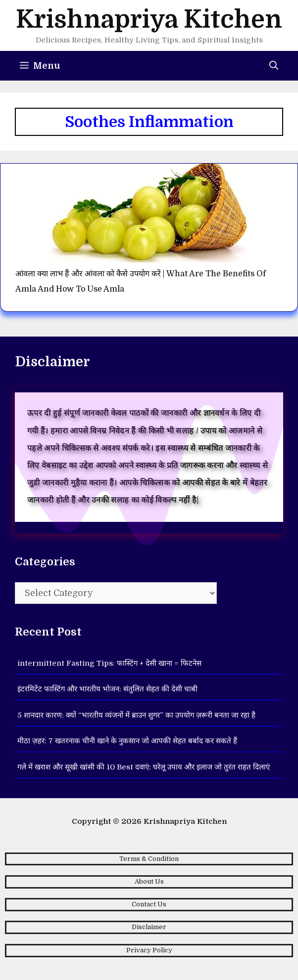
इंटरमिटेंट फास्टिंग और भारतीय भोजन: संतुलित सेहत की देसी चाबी (107, 689)
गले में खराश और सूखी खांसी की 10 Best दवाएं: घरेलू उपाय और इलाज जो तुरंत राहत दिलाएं (144, 767)
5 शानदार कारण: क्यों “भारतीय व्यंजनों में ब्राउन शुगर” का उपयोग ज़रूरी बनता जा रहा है (136, 715)
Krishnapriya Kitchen (149, 20)
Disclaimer (149, 927)
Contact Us (149, 904)
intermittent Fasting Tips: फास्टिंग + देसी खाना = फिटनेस (109, 663)
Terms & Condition (149, 859)
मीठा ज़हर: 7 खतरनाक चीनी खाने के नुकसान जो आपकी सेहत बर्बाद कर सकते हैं (127, 741)
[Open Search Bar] (274, 66)
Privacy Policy (149, 950)
